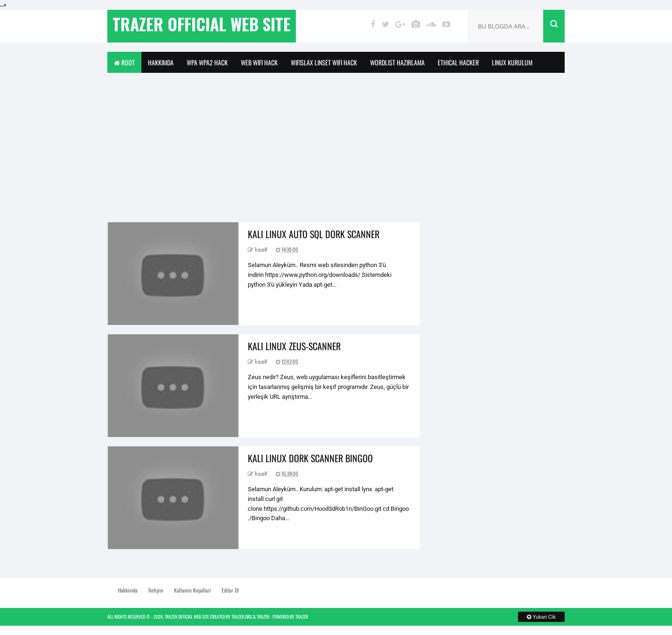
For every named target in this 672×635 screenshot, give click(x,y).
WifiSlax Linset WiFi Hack (324, 62)
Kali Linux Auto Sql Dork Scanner (314, 234)
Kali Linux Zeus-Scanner (294, 346)
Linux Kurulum (512, 62)
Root (124, 62)
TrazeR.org (242, 617)
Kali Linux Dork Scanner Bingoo (310, 458)
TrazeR (263, 617)
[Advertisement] (336, 143)
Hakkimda (161, 62)
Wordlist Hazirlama (397, 62)
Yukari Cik (541, 617)
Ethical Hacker (458, 62)
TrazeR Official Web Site (187, 617)
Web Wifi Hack (259, 62)
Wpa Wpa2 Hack (207, 62)
